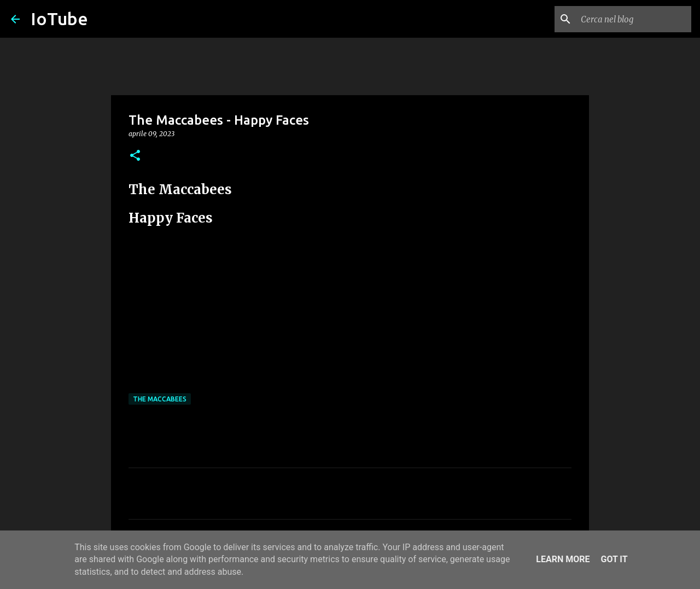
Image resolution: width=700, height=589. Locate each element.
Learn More (563, 559)
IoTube (59, 19)
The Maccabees (160, 399)
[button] (135, 156)
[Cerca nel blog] (634, 19)
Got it (614, 559)
